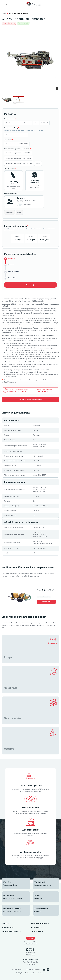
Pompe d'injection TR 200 (45, 590)
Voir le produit (46, 602)
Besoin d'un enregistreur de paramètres (17, 149)
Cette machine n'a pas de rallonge (16, 135)
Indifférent (45, 123)
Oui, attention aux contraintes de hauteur (18, 123)
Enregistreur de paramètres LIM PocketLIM (19, 158)
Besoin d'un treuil (10, 119)
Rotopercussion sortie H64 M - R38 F (17, 144)
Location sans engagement (13, 182)
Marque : (5, 23)
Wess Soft (30, 973)
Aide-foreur (9, 212)
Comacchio (12, 23)
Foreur (19, 212)
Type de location (10, 169)
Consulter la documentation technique (31, 400)
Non (36, 123)
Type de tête (8, 140)
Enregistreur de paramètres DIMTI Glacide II (19, 164)
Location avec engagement (35, 181)
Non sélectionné (27, 205)
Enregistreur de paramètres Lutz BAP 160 (18, 153)
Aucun (38, 164)
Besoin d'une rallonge (11, 128)
